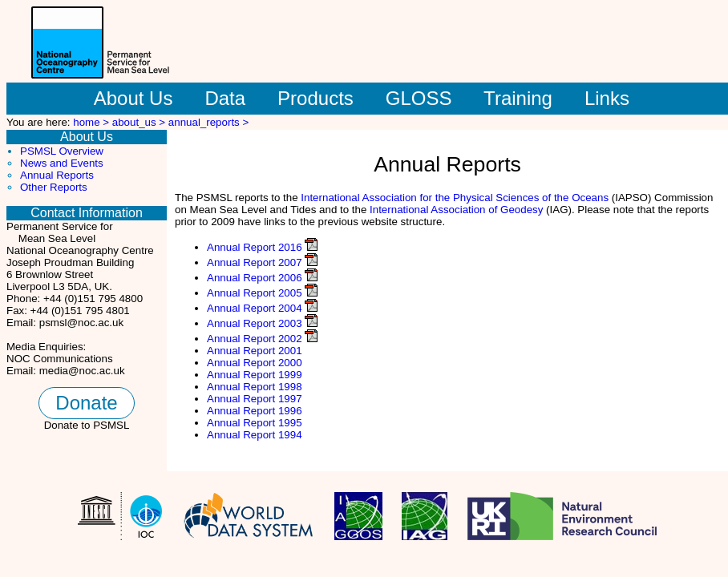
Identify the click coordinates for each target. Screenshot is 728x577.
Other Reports (54, 187)
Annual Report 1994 (255, 435)
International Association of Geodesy (456, 210)
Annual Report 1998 (255, 387)
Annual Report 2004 (255, 308)
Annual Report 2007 (255, 262)
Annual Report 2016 (255, 247)
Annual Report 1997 (255, 399)
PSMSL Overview (62, 151)
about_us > (140, 122)
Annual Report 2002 (255, 339)
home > (93, 122)
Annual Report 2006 (255, 278)
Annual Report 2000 (255, 363)
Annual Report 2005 (255, 293)
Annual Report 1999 (255, 375)
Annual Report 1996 (255, 411)
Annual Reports (57, 175)
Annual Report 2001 (255, 351)
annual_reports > (208, 122)
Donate (86, 403)
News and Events (62, 163)
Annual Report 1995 (255, 423)
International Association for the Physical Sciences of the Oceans (455, 198)
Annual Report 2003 (255, 323)
